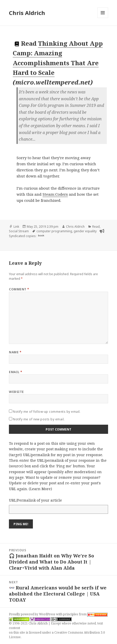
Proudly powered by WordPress (32, 614)
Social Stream (19, 231)
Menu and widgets (103, 18)
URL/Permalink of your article (35, 500)
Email (16, 372)
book (41, 235)
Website (16, 392)
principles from (85, 614)
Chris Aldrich (27, 13)
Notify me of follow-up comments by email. (47, 412)
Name (15, 352)
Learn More (40, 489)
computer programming (54, 231)
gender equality (85, 231)
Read (96, 227)
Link (16, 227)
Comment (19, 289)
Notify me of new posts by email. (39, 419)
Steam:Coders (55, 194)
